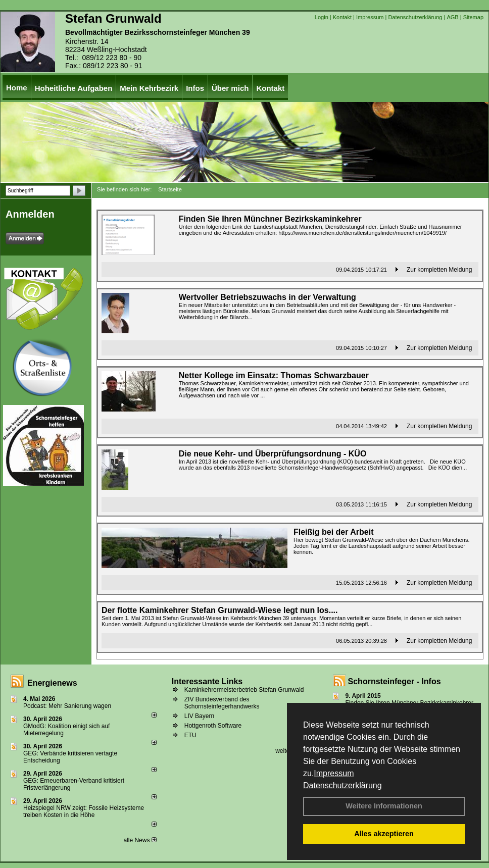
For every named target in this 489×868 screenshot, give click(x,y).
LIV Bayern (199, 716)
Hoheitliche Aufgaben (74, 88)
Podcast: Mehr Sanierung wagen (67, 706)
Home (17, 88)
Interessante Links (207, 681)
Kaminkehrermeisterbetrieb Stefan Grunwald (244, 690)
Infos (195, 88)
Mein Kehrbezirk (149, 88)
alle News (140, 840)
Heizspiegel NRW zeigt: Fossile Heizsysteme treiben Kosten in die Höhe (84, 811)
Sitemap (473, 17)
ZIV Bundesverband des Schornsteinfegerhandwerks (222, 703)
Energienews (52, 683)
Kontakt (342, 17)
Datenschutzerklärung (343, 785)
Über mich (230, 88)
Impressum (334, 773)
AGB (452, 17)
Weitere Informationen (384, 806)
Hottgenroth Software (213, 726)
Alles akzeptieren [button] (384, 834)
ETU (190, 735)
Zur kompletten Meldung (439, 270)
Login (322, 17)
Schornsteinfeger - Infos (395, 681)
